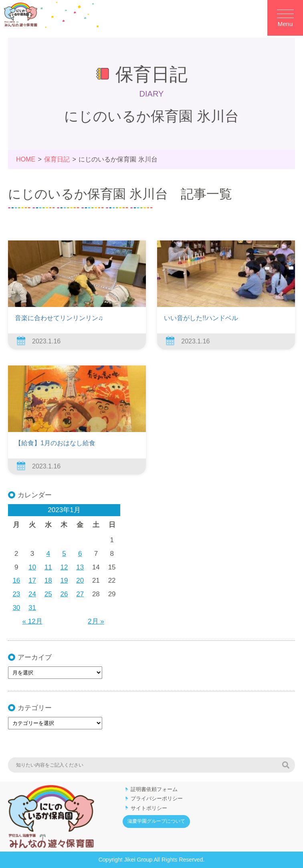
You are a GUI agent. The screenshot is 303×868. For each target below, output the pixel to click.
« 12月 (32, 621)
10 (32, 567)
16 (16, 580)
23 (16, 594)
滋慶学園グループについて (156, 821)
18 (48, 580)
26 (64, 594)
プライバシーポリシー (157, 798)
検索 (286, 765)
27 (80, 594)
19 (64, 580)
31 (32, 608)
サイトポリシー (149, 808)
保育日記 (57, 159)
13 (80, 567)
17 (32, 580)
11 (48, 567)
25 (48, 594)
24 (32, 594)
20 (80, 580)
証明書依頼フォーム (154, 789)
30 (16, 608)
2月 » (96, 621)
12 (64, 567)
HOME (26, 159)
